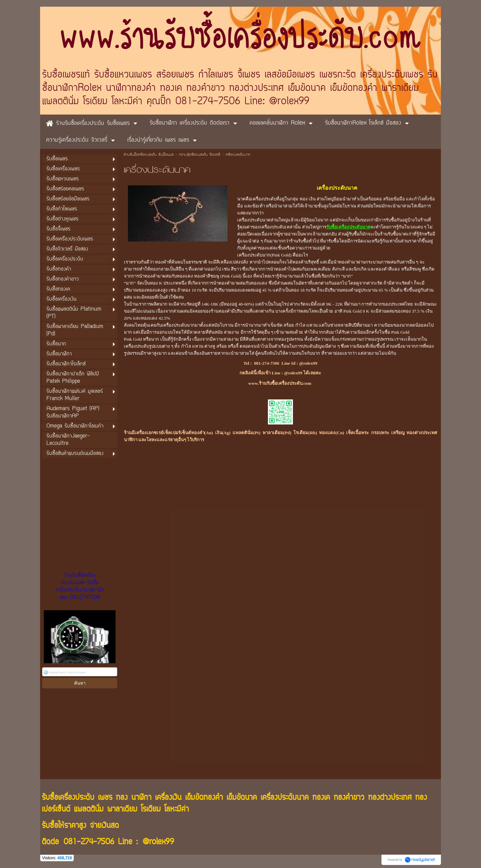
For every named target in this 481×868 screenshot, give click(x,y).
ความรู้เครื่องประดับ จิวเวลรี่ (200, 155)
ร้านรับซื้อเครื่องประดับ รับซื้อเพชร (149, 155)
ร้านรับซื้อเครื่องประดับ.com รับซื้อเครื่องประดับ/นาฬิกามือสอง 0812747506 (80, 586)
